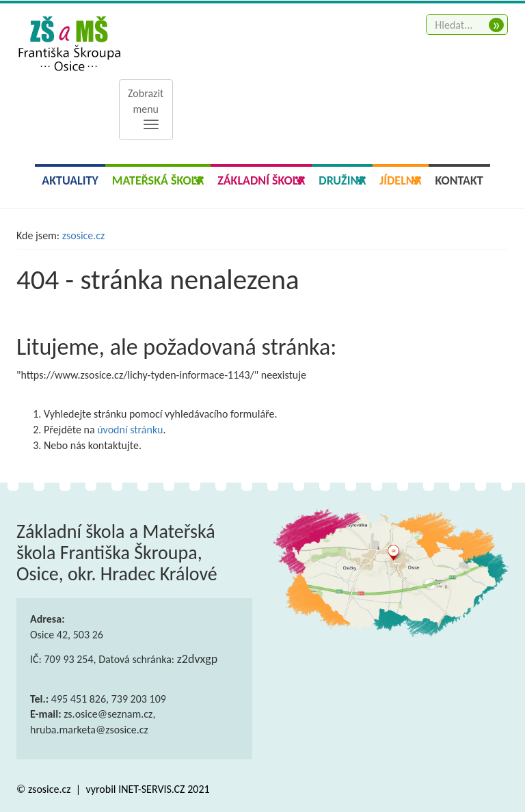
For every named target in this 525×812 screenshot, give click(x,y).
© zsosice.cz (45, 789)
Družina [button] (342, 180)
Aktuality (70, 180)
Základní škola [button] (261, 180)
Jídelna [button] (400, 180)
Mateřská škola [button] (158, 180)
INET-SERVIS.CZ (151, 789)
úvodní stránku (130, 430)
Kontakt (459, 180)
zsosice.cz (84, 235)
